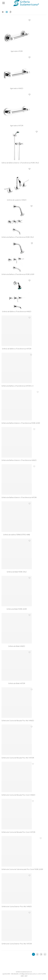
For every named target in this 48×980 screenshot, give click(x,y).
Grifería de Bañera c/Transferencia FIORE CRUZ (18, 237)
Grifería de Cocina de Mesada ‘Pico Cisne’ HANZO (18, 795)
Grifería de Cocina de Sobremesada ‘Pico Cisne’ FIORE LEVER (22, 869)
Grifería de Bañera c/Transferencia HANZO (17, 311)
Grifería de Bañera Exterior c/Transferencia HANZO (19, 460)
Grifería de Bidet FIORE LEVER (17, 609)
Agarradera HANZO (17, 88)
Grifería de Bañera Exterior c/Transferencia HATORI (19, 497)
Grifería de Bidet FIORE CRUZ (17, 572)
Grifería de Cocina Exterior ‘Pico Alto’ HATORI (17, 944)
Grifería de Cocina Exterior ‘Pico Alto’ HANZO (17, 906)
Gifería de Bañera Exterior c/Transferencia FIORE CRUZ (20, 163)
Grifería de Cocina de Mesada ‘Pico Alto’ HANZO (18, 721)
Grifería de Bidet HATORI (17, 683)
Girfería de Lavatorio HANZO (17, 200)
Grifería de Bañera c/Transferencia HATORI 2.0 (17, 386)
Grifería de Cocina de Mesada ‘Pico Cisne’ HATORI (18, 832)
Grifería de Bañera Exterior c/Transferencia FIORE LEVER (21, 423)
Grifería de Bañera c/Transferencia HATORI (17, 349)
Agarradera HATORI (17, 126)
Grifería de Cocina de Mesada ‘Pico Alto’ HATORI (18, 758)
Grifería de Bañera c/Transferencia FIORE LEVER (18, 274)
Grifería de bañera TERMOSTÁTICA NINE (17, 535)
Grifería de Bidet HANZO (17, 646)
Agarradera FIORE (17, 51)
